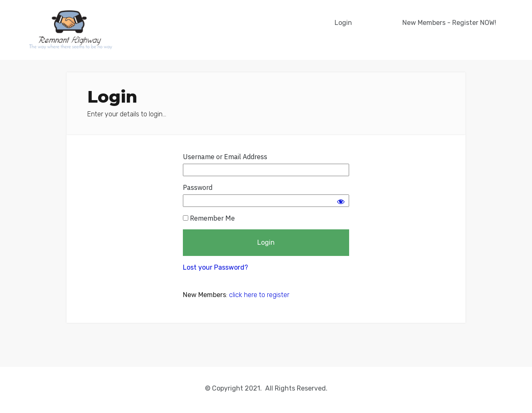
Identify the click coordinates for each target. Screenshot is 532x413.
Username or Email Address (225, 157)
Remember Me (209, 218)
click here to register (259, 295)
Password (198, 187)
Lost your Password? (216, 267)
